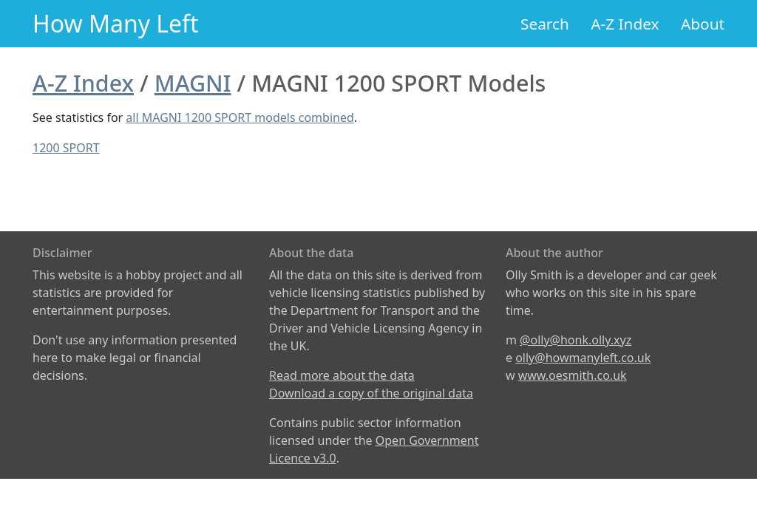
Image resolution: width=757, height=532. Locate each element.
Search (545, 24)
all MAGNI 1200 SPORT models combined (240, 117)
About (703, 24)
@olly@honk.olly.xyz (576, 340)
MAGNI (193, 83)
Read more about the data (342, 375)
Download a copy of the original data (371, 393)
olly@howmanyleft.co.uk (583, 358)
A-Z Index (625, 24)
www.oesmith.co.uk (573, 375)
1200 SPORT (66, 148)
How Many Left (116, 23)
